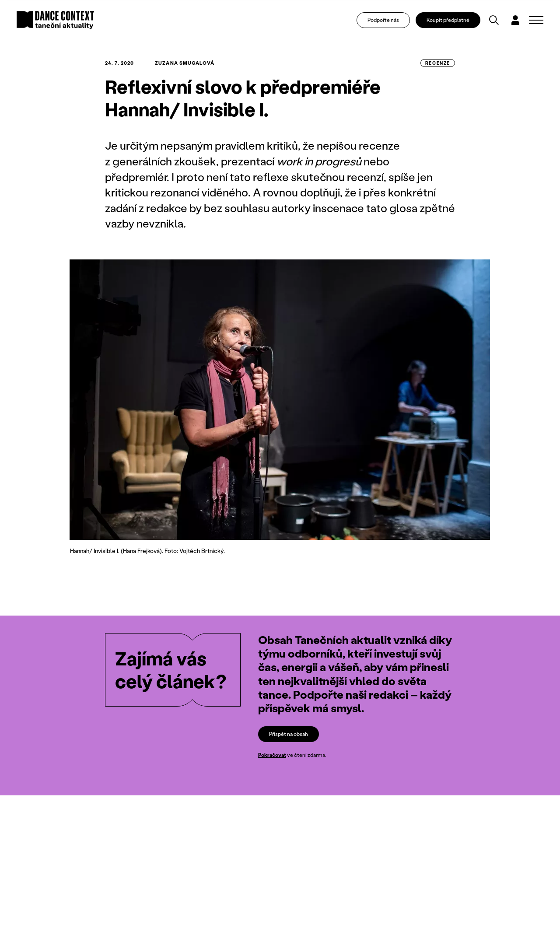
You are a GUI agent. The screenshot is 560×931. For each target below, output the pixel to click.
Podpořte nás (383, 20)
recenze (438, 63)
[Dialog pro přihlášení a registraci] (515, 20)
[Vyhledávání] (494, 20)
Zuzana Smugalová (185, 63)
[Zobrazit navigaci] (536, 20)
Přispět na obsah (289, 734)
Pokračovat (272, 755)
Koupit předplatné (448, 20)
